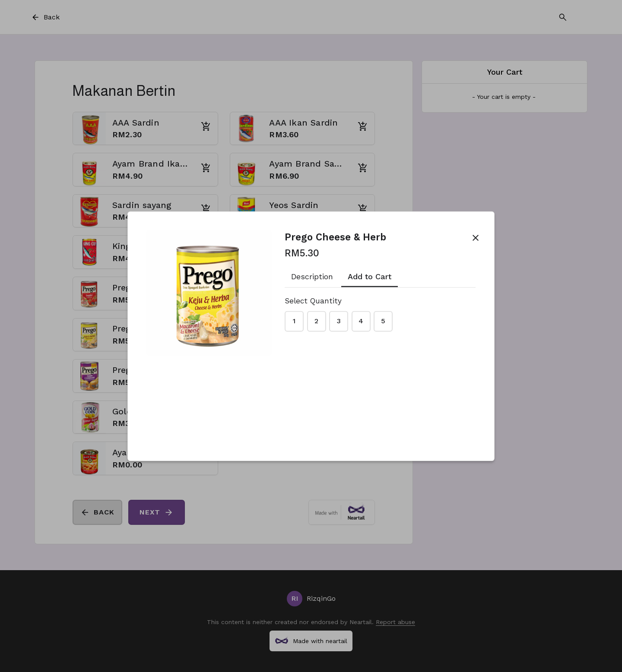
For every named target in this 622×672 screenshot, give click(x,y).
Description (312, 277)
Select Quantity (313, 301)
